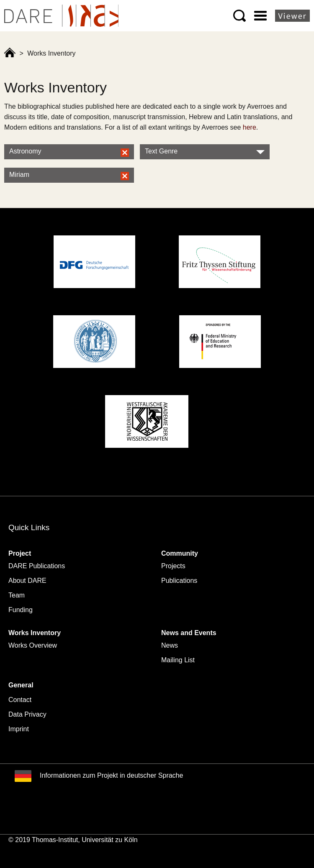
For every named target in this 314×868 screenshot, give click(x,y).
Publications (179, 581)
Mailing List (178, 660)
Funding (21, 610)
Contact (20, 700)
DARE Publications (37, 566)
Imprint (19, 729)
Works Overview (33, 645)
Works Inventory (35, 633)
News (170, 645)
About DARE (27, 581)
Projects (173, 566)
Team (17, 595)
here (250, 127)
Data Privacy (27, 714)
